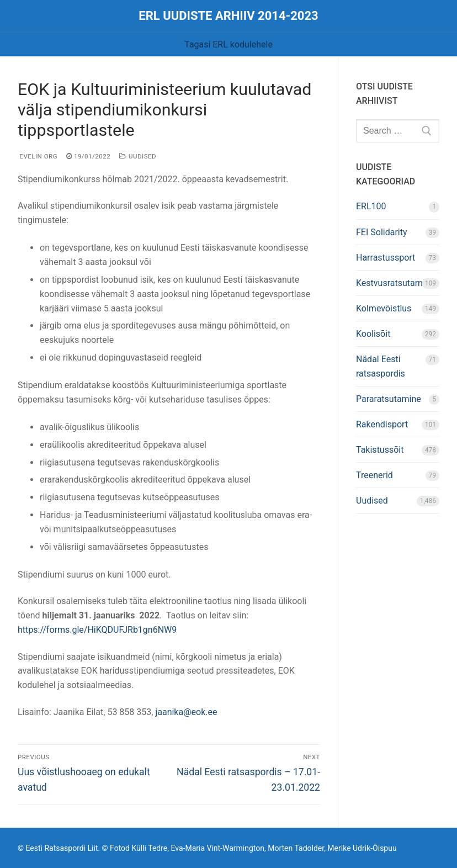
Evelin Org (38, 156)
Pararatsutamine (389, 399)
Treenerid (374, 475)
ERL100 (371, 206)
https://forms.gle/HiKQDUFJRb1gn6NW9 (97, 630)
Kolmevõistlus (384, 308)
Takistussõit (380, 450)
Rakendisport (382, 424)
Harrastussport (386, 258)
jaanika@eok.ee (186, 712)
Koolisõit (373, 334)
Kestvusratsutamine (395, 283)
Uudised (138, 156)
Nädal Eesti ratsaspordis (381, 366)
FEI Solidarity (382, 232)
